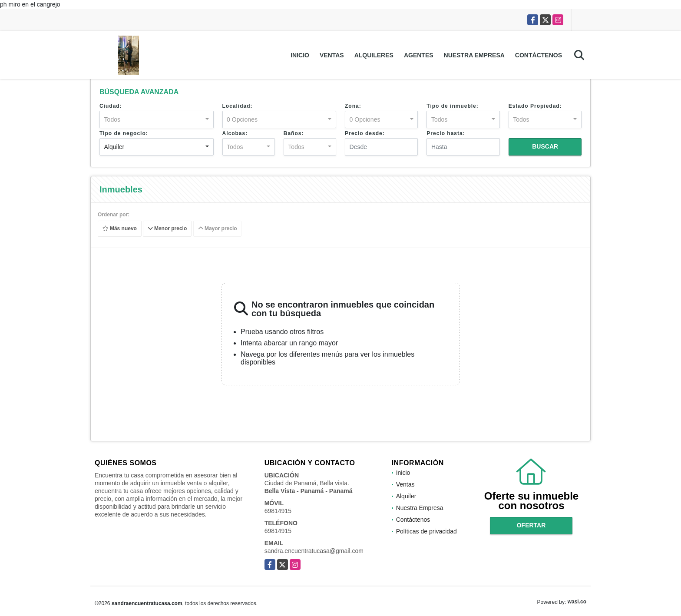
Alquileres (374, 55)
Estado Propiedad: (535, 106)
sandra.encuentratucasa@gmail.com (314, 551)
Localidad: (238, 106)
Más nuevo (120, 229)
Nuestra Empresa (474, 55)
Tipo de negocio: (124, 133)
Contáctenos (539, 55)
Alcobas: (235, 133)
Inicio (300, 55)
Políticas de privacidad (426, 531)
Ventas (332, 55)
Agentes (419, 55)
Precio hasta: (446, 133)
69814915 (278, 511)
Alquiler (406, 496)
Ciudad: (111, 106)
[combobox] (157, 119)
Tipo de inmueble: (452, 106)
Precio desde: (365, 133)
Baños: (294, 133)
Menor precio (167, 229)
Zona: (353, 106)
